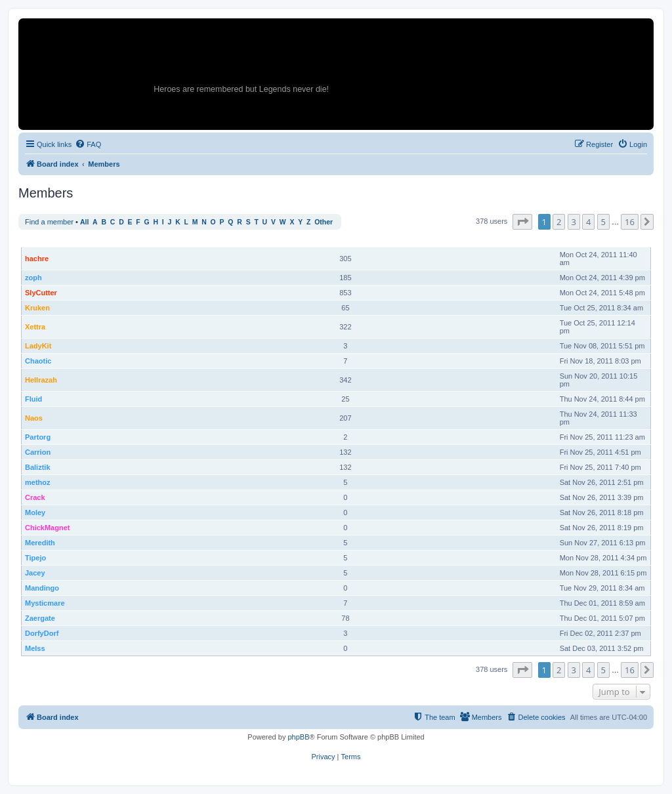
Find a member (49, 222)
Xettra (35, 327)
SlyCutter (41, 293)
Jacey (35, 573)
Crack (35, 497)
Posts (346, 240)
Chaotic (38, 361)
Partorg (38, 437)
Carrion (38, 452)
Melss (35, 648)
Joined (571, 240)
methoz (38, 482)
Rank (314, 240)
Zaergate (40, 618)
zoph (33, 278)
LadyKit (38, 346)
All (84, 222)
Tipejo (35, 558)
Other (324, 222)
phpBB (298, 737)
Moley (35, 512)
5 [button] (603, 222)
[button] (522, 222)
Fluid (33, 399)
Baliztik (38, 467)
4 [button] (588, 222)
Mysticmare (45, 603)
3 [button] (574, 222)
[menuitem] (88, 144)
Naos (34, 418)
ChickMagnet (47, 528)
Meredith (40, 543)
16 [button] (630, 222)
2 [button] (559, 222)
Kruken (37, 308)
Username (42, 240)
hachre (37, 259)
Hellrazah (41, 380)
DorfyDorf (42, 633)
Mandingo (42, 588)
